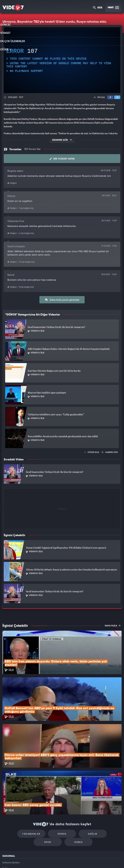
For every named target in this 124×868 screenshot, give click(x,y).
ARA (98, 8)
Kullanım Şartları (11, 823)
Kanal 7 (22, 860)
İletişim (6, 838)
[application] (62, 60)
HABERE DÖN (110, 451)
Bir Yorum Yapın (62, 159)
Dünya (48, 793)
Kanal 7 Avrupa (48, 860)
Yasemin (98, 860)
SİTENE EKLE (92, 451)
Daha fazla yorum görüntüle (62, 299)
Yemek (63, 803)
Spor (103, 793)
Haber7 (78, 860)
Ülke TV (61, 860)
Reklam (6, 830)
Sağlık (76, 793)
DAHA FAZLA (113, 624)
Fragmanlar (21, 793)
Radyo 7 (35, 860)
